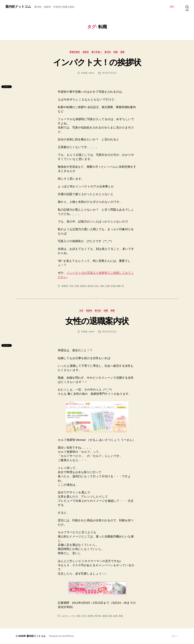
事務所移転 (74, 52)
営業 (77, 286)
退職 (123, 52)
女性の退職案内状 (97, 321)
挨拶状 (86, 52)
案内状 (108, 52)
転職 (116, 52)
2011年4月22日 (109, 332)
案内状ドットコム (18, 7)
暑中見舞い (97, 52)
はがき (65, 616)
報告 (79, 616)
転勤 (108, 286)
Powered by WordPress (61, 636)
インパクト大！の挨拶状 (97, 62)
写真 (71, 286)
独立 (97, 286)
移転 (102, 286)
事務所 (65, 286)
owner (91, 73)
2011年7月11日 (109, 73)
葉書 (104, 616)
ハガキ (72, 616)
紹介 (172, 7)
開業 (119, 286)
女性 (81, 311)
